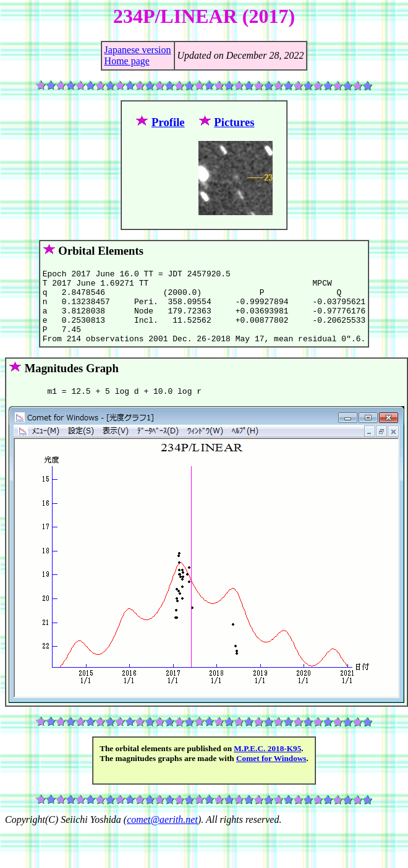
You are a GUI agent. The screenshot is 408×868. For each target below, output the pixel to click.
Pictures (234, 122)
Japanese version (138, 50)
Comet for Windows (271, 775)
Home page (127, 61)
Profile (168, 122)
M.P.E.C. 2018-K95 (267, 765)
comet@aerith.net (162, 836)
